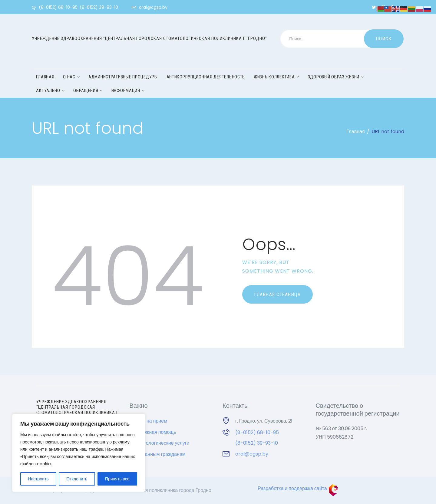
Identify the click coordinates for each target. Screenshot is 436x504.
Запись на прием (149, 421)
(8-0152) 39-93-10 (257, 443)
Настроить (38, 479)
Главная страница (277, 295)
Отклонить (77, 479)
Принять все (117, 479)
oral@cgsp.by (252, 454)
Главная (356, 132)
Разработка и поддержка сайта (298, 488)
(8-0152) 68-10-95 (257, 432)
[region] (79, 453)
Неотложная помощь (153, 432)
